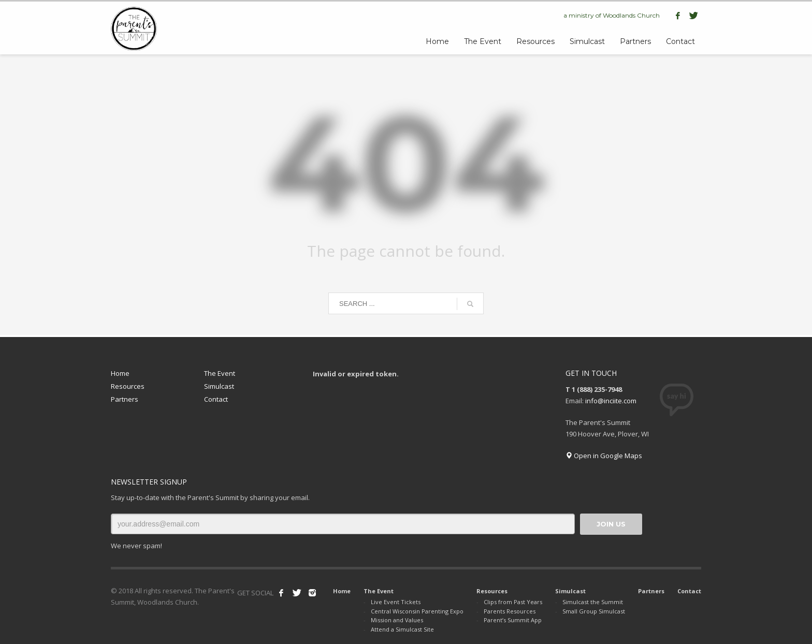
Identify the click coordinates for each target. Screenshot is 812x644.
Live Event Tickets (396, 602)
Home (120, 373)
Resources (128, 386)
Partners (125, 399)
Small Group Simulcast (594, 611)
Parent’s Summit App (513, 620)
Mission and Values (397, 620)
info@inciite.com (611, 401)
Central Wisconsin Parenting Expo (417, 611)
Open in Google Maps (604, 456)
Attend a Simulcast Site (402, 629)
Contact (216, 399)
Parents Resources (510, 611)
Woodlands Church (631, 15)
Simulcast (219, 386)
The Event (220, 373)
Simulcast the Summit (593, 602)
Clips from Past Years (513, 602)
